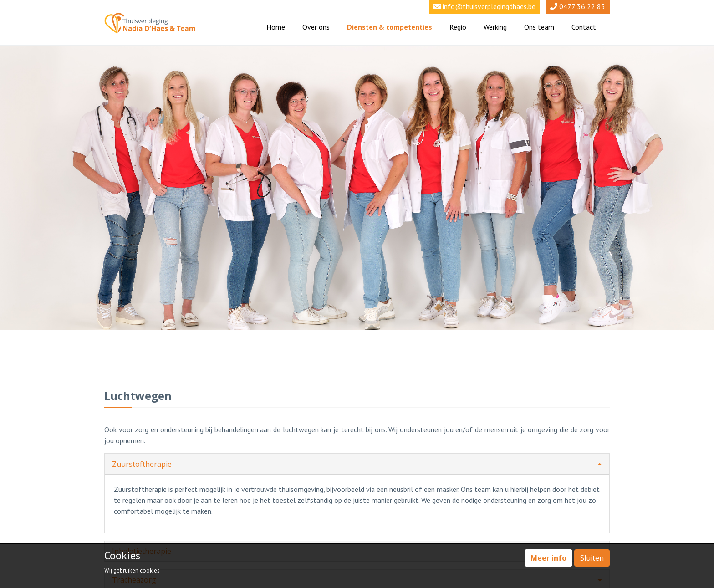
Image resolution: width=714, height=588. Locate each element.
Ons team (539, 27)
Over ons (316, 27)
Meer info (548, 558)
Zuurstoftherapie (357, 464)
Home (276, 27)
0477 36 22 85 (582, 6)
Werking (495, 27)
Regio (458, 27)
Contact (584, 27)
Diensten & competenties (390, 27)
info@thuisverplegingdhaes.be (489, 6)
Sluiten (592, 558)
